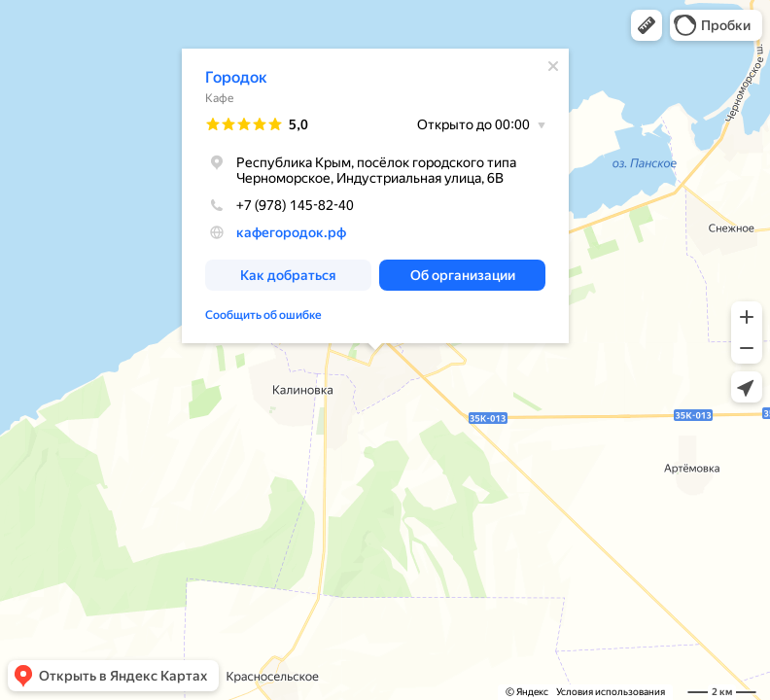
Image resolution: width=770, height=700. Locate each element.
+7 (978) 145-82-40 (280, 205)
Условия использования (611, 692)
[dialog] (375, 196)
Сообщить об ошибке (263, 315)
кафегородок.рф (291, 232)
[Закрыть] (553, 66)
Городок (236, 77)
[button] (647, 25)
